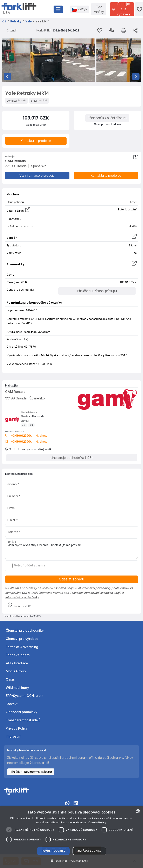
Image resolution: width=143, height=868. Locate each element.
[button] (19, 605)
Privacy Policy (17, 728)
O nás (10, 679)
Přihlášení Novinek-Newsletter (31, 772)
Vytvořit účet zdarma (30, 565)
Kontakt (12, 704)
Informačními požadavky (22, 597)
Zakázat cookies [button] (89, 851)
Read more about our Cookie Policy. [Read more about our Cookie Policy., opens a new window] (84, 822)
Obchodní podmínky (22, 712)
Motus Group (16, 671)
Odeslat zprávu (71, 579)
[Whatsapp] (67, 805)
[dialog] (71, 837)
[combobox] (138, 811)
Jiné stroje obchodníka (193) (72, 458)
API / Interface (17, 663)
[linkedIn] (76, 805)
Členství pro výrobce (22, 639)
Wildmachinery (17, 688)
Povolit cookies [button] (53, 851)
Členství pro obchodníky (25, 630)
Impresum (13, 736)
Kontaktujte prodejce (36, 141)
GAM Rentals (15, 392)
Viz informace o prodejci (37, 175)
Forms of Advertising (22, 647)
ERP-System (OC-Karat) (24, 696)
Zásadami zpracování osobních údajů (96, 593)
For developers (18, 655)
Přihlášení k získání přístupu (107, 118)
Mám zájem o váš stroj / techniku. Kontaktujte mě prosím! (72, 549)
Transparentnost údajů (23, 720)
